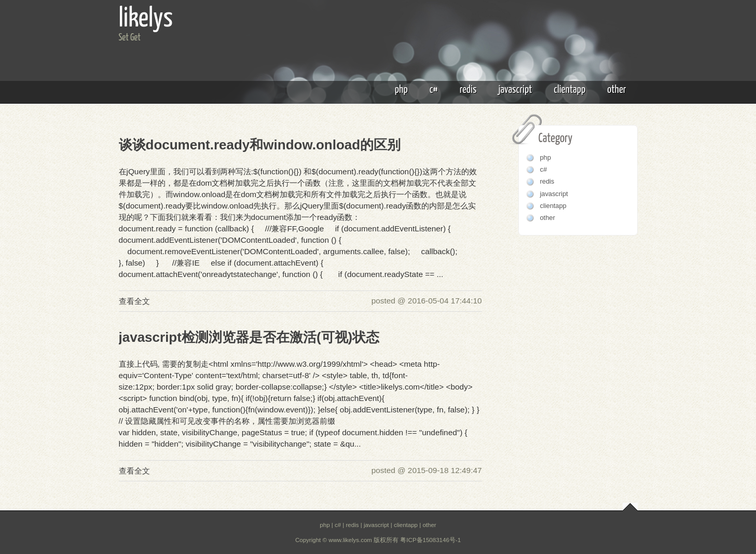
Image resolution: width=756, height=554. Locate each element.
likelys (146, 19)
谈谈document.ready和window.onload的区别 (260, 145)
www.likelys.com (350, 540)
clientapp (569, 90)
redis (468, 90)
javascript (515, 90)
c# (434, 90)
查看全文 (134, 301)
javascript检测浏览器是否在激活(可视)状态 (249, 337)
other (616, 90)
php (401, 90)
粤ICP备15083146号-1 (430, 540)
